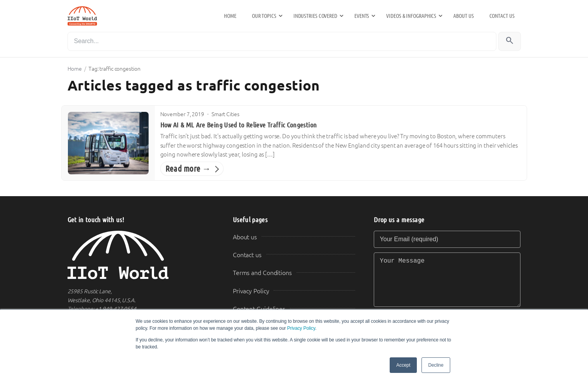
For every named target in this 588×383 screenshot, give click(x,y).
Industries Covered (315, 16)
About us (463, 16)
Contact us (502, 16)
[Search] (282, 41)
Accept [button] (403, 365)
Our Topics (264, 16)
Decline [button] (436, 365)
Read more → (188, 169)
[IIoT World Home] (141, 255)
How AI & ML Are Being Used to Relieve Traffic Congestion (239, 125)
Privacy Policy (301, 328)
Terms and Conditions (262, 273)
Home (230, 16)
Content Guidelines (259, 309)
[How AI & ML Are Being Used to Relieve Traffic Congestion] (108, 143)
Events (362, 16)
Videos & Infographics (411, 16)
